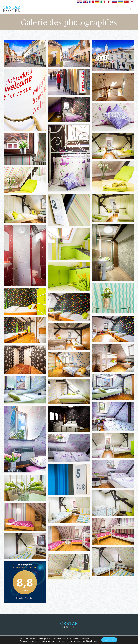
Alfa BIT (39, 638)
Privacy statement (125, 638)
